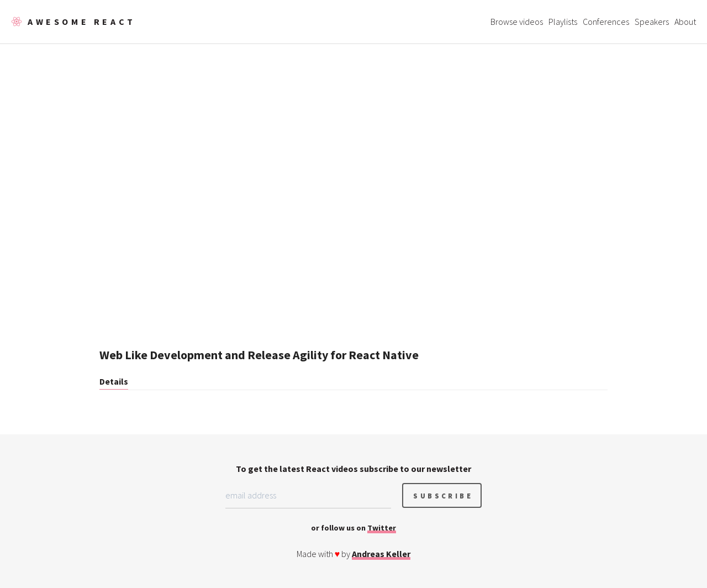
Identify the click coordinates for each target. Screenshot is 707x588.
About (685, 22)
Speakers (652, 22)
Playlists (563, 22)
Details (114, 381)
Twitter (382, 528)
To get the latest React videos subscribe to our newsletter (353, 469)
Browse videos (517, 22)
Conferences (606, 22)
